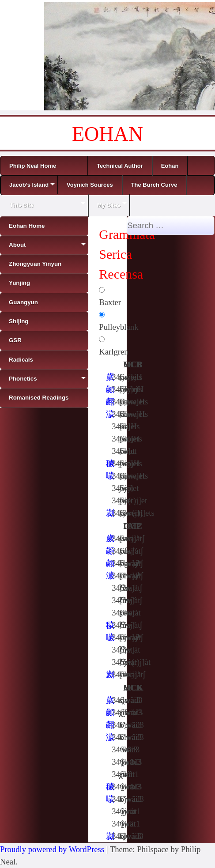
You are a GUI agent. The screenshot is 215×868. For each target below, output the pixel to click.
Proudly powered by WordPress (52, 849)
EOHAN (107, 134)
